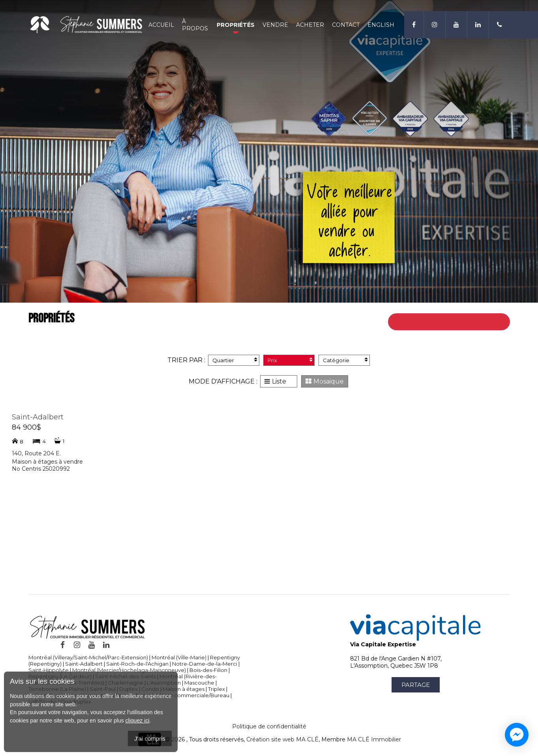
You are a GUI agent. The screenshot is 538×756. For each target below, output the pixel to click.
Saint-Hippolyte (49, 670)
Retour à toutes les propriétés (459, 322)
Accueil (161, 25)
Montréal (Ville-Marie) (179, 657)
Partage (416, 685)
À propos (195, 25)
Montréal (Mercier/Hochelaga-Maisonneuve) (129, 670)
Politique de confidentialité (269, 726)
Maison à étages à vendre (47, 462)
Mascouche (199, 683)
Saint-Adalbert (38, 417)
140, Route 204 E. (36, 453)
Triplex (217, 689)
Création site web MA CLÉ (282, 740)
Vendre (275, 25)
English (381, 25)
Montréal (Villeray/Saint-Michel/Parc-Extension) (88, 657)
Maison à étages (184, 689)
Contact (346, 25)
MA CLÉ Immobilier (374, 740)
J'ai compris (150, 738)
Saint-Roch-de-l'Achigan (137, 664)
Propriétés (236, 25)
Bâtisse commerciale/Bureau (192, 695)
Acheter (310, 25)
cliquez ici (138, 720)
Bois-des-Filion (208, 670)
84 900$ (26, 427)
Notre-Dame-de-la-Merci (205, 664)
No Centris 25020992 (41, 469)
